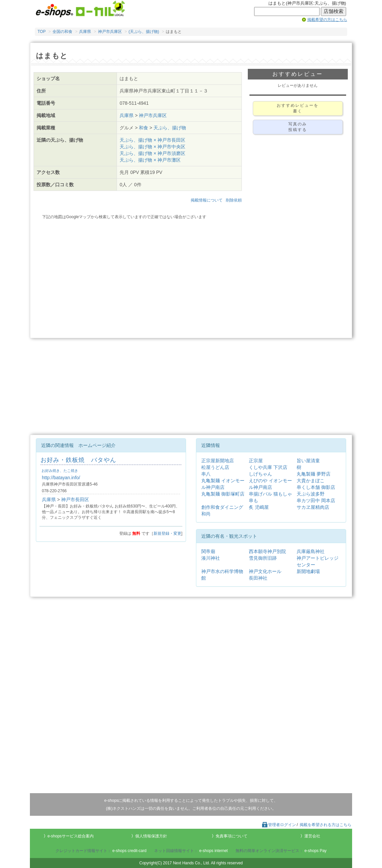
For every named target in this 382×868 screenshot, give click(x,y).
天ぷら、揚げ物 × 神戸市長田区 (152, 140)
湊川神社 (211, 558)
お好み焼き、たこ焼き (60, 471)
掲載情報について (207, 200)
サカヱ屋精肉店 (313, 507)
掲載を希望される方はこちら (326, 825)
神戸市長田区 (75, 500)
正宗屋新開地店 (218, 461)
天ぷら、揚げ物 (170, 128)
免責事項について (232, 836)
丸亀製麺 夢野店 (314, 474)
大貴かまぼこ (311, 481)
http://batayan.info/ (61, 478)
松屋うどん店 (215, 467)
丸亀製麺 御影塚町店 (223, 494)
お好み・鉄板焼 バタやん (78, 460)
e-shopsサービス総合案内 (71, 836)
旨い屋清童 (308, 461)
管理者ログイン (279, 825)
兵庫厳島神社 (311, 551)
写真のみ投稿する (298, 127)
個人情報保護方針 (151, 836)
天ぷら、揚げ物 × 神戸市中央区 (152, 147)
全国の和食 (62, 32)
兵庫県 (85, 32)
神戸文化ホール (265, 571)
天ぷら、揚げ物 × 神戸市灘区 (150, 160)
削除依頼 (234, 200)
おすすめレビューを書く (298, 108)
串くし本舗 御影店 (316, 487)
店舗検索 (334, 11)
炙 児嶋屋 (259, 507)
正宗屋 (256, 461)
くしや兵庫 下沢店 (268, 467)
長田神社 (258, 578)
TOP (42, 32)
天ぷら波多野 (311, 494)
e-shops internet (214, 851)
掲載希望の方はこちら (327, 20)
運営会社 (312, 836)
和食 (143, 128)
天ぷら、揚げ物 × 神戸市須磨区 (152, 153)
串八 (206, 474)
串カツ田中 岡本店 (316, 501)
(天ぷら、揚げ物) (144, 32)
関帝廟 (208, 551)
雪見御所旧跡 (263, 558)
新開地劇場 (308, 571)
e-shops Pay (315, 851)
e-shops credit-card (129, 851)
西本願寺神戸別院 (267, 551)
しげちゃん (260, 474)
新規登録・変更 (167, 533)
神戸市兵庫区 (110, 32)
